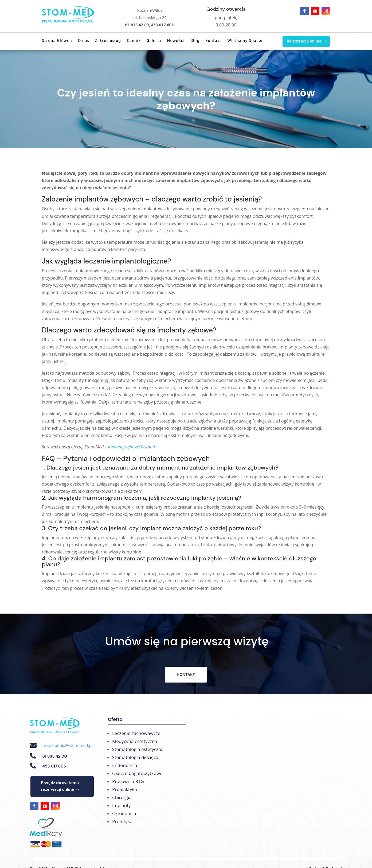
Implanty (122, 805)
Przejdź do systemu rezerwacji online (60, 786)
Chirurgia (122, 797)
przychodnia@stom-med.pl (68, 745)
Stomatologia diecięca (135, 757)
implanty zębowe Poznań (131, 447)
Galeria (154, 41)
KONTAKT (186, 675)
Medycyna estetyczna (135, 741)
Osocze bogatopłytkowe (137, 773)
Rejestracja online (304, 41)
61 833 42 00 (137, 25)
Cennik (134, 41)
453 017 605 (162, 25)
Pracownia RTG (128, 781)
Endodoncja (125, 765)
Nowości (176, 41)
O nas (84, 41)
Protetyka (122, 821)
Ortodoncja (124, 813)
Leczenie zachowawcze (136, 733)
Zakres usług (108, 41)
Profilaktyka (125, 789)
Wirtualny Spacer (245, 41)
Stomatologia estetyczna (138, 749)
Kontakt (213, 41)
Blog (195, 41)
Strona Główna (57, 41)
